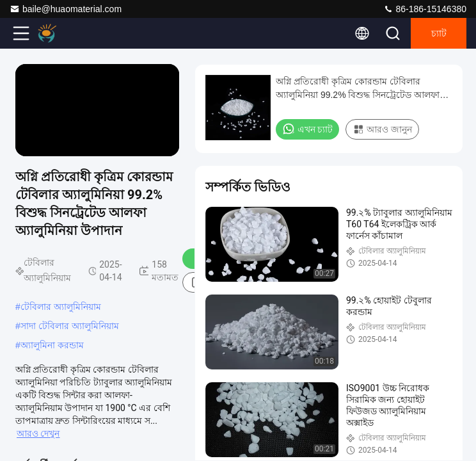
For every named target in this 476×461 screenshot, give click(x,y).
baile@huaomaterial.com (66, 9)
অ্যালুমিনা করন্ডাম (52, 345)
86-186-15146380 (425, 9)
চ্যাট (439, 33)
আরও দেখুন (38, 433)
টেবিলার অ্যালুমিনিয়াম (61, 307)
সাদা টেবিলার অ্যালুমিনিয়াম (70, 326)
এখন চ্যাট (307, 129)
